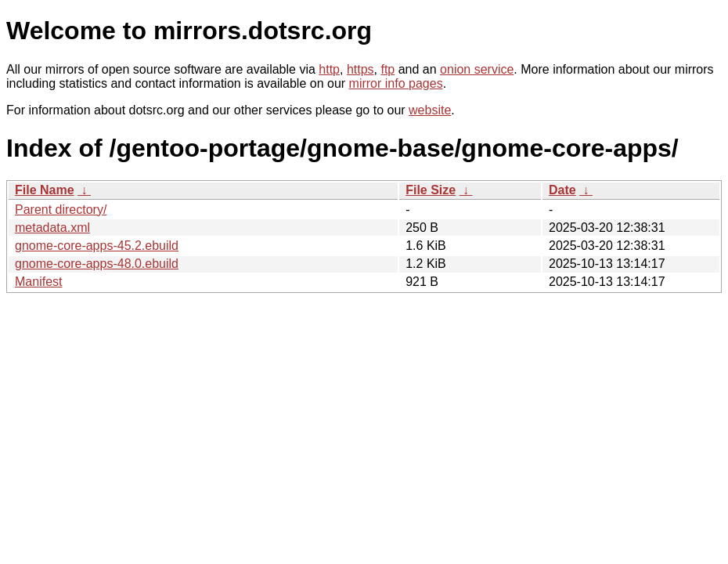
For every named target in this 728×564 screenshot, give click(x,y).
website (430, 110)
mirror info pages (396, 83)
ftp (387, 69)
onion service (477, 69)
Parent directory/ (61, 210)
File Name (45, 190)
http (329, 69)
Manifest (38, 282)
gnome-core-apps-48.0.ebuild (97, 264)
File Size (431, 190)
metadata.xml (52, 228)
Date (562, 190)
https (360, 69)
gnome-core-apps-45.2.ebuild (97, 246)
